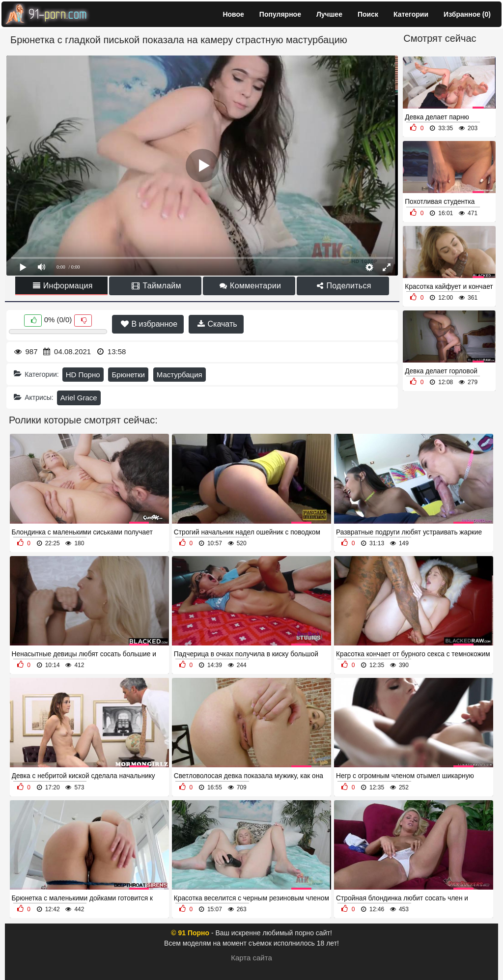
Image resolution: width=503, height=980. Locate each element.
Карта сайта (251, 958)
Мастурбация (180, 375)
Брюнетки (128, 375)
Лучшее (329, 14)
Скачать (217, 324)
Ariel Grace (79, 398)
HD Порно (83, 375)
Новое (233, 14)
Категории (411, 14)
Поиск (368, 14)
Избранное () (467, 14)
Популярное (280, 14)
